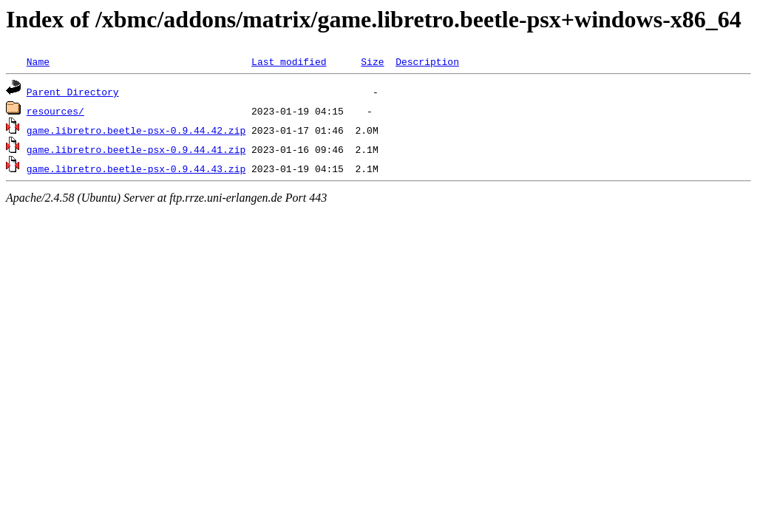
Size (372, 61)
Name (38, 61)
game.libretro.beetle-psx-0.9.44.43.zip (136, 168)
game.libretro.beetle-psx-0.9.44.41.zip (136, 149)
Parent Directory (73, 92)
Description (427, 61)
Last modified (289, 61)
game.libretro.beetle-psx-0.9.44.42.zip (136, 130)
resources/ (55, 111)
